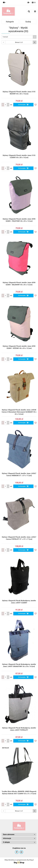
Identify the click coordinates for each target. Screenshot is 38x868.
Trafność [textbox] (5, 37)
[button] (34, 3)
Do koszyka (23, 105)
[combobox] (19, 37)
